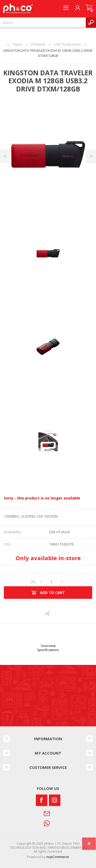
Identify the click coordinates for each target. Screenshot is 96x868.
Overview (48, 646)
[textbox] (43, 23)
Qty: (33, 582)
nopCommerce (58, 857)
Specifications (48, 650)
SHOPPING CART (89, 8)
